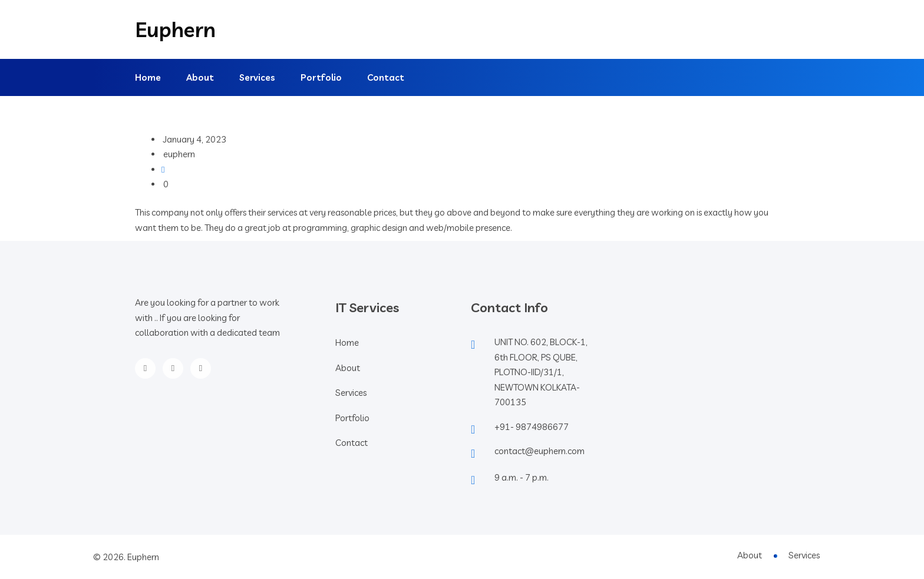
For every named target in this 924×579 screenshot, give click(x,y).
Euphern (175, 29)
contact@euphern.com (539, 451)
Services (257, 77)
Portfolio (321, 77)
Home (148, 77)
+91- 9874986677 (532, 427)
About (200, 77)
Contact (386, 77)
